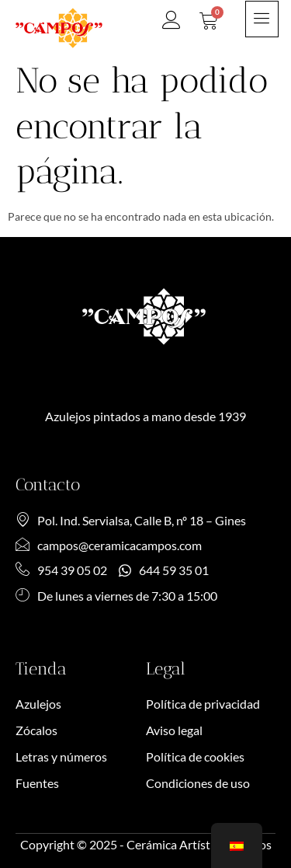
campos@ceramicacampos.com (109, 545)
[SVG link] (59, 28)
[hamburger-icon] (262, 19)
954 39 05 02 (61, 570)
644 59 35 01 (164, 570)
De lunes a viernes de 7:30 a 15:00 (116, 596)
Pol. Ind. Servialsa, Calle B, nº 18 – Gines (131, 520)
